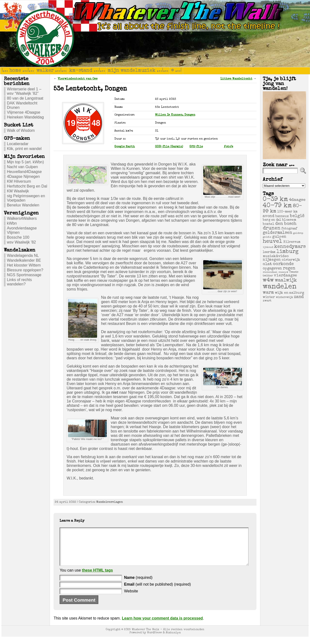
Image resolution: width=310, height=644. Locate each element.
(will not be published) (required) (157, 592)
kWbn (12, 223)
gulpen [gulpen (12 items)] (279, 237)
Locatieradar (18, 144)
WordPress (154, 640)
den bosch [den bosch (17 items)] (286, 224)
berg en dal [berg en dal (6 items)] (272, 220)
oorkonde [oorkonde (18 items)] (283, 264)
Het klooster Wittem (24, 265)
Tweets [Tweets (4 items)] (294, 272)
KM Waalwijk (18, 191)
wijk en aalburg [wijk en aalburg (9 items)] (290, 293)
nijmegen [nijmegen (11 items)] (272, 260)
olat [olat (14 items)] (267, 264)
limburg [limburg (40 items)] (287, 252)
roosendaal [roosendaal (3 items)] (270, 272)
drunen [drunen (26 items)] (272, 228)
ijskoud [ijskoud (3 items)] (268, 247)
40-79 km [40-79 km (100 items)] (277, 206)
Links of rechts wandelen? (19, 282)
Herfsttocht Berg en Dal (27, 186)
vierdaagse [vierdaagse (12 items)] (285, 276)
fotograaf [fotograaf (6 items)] (289, 229)
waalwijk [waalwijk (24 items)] (286, 281)
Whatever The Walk (146, 637)
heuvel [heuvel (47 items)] (273, 242)
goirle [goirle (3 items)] (267, 237)
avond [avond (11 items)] (269, 216)
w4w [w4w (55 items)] (268, 280)
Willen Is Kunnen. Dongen (175, 115)
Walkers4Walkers (22, 218)
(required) (138, 585)
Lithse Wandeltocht (236, 79)
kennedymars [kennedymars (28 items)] (290, 247)
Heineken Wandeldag (25, 117)
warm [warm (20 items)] (268, 293)
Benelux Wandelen (23, 205)
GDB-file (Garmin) (169, 147)
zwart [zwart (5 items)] (267, 301)
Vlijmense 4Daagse (23, 112)
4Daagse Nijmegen (23, 177)
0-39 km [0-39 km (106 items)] (275, 200)
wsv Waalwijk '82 (21, 242)
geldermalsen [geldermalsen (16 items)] (277, 233)
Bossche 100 (18, 237)
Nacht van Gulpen (22, 167)
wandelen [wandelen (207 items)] (280, 287)
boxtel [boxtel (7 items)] (269, 224)
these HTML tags (97, 577)
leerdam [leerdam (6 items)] (269, 252)
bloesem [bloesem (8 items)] (289, 220)
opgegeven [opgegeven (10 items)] (272, 269)
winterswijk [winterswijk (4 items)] (284, 297)
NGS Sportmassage (24, 275)
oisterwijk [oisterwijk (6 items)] (291, 260)
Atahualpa (173, 640)
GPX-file (196, 147)
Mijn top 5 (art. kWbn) (25, 162)
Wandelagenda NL (23, 255)
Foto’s (229, 147)
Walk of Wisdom (21, 130)
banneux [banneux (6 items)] (282, 216)
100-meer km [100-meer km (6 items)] (287, 212)
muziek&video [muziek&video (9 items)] (276, 256)
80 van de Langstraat (25, 98)
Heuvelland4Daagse (24, 172)
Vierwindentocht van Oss (78, 79)
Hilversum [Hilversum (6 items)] (292, 242)
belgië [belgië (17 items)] (297, 216)
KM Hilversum (19, 181)
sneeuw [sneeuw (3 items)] (283, 272)
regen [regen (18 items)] (289, 268)
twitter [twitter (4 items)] (268, 276)
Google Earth (125, 147)
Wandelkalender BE (24, 260)
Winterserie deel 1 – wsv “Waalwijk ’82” (24, 91)
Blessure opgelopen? (25, 270)
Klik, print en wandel (24, 149)
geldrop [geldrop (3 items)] (298, 233)
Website (131, 598)
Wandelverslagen (109, 502)
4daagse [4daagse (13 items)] (297, 200)
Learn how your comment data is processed (162, 625)
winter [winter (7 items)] (269, 297)
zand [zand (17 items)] (299, 297)
